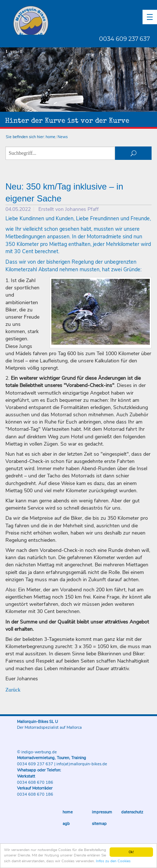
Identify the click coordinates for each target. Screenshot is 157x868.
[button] (150, 17)
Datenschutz (132, 812)
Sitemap (99, 824)
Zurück (13, 690)
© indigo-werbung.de (37, 752)
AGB (66, 824)
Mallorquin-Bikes (73, 20)
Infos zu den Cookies (113, 861)
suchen (133, 153)
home (50, 137)
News (63, 137)
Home (68, 812)
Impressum (102, 812)
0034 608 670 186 (35, 782)
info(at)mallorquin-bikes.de (82, 764)
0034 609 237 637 (124, 39)
